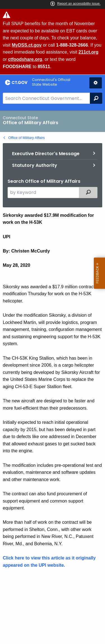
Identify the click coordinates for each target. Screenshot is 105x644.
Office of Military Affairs (27, 138)
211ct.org (88, 52)
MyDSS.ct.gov (27, 45)
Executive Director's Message (46, 154)
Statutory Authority (35, 165)
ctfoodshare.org (25, 59)
